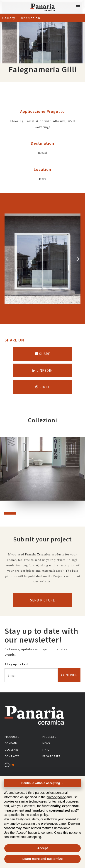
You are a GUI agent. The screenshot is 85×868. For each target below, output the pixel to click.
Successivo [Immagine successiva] (78, 259)
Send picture (42, 600)
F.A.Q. (46, 750)
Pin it (42, 387)
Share (43, 354)
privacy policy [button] (56, 797)
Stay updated (16, 664)
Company (11, 743)
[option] (42, 259)
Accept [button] (42, 848)
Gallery (9, 18)
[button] (78, 7)
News (46, 743)
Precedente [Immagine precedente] (7, 259)
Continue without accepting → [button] (42, 783)
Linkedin (42, 370)
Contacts (12, 756)
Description (30, 18)
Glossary (11, 750)
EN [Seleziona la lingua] (9, 765)
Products (12, 737)
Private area (51, 756)
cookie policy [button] (39, 815)
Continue (69, 675)
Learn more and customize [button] (42, 859)
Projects (49, 737)
